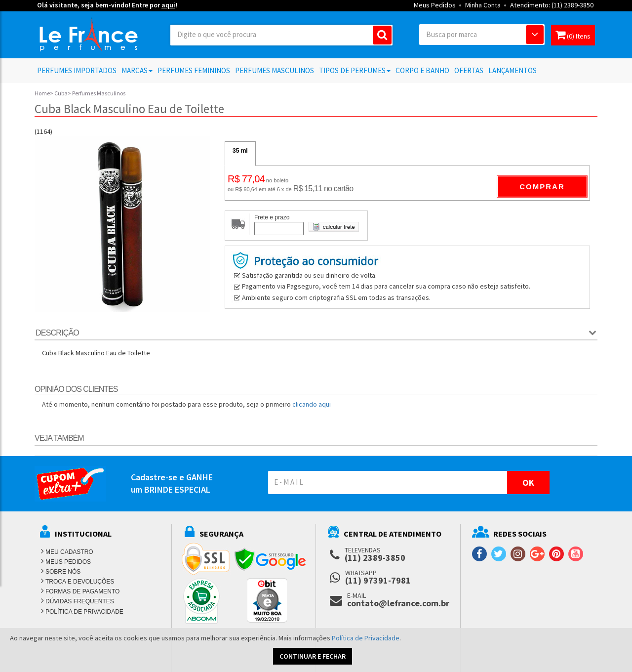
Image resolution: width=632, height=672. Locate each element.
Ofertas (469, 70)
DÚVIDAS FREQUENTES (80, 601)
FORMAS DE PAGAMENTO (82, 591)
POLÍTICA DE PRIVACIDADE (84, 612)
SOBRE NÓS (63, 572)
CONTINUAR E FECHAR (313, 656)
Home (42, 93)
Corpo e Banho (422, 70)
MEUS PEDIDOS (68, 562)
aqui (168, 5)
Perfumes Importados (77, 70)
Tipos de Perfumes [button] (355, 70)
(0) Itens (573, 35)
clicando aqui (312, 404)
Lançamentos (513, 70)
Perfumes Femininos (194, 70)
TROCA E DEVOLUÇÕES (80, 582)
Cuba (61, 93)
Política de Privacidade (366, 638)
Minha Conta (483, 5)
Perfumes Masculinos (275, 70)
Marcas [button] (137, 70)
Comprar (542, 187)
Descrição (57, 333)
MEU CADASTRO (69, 552)
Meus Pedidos (435, 5)
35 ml (240, 151)
